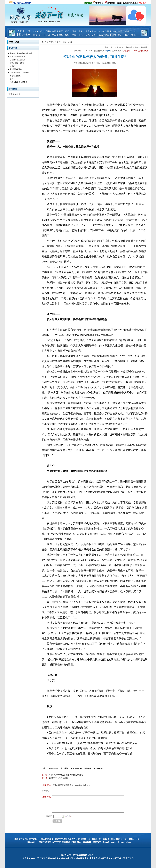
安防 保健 (104, 35)
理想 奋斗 (38, 35)
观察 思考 (77, 31)
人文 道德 (91, 31)
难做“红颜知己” (16, 76)
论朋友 (12, 66)
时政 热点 (38, 31)
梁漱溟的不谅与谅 (17, 69)
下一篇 (44, 778)
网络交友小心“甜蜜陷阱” (59, 778)
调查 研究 (77, 35)
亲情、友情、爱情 (17, 63)
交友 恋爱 (117, 31)
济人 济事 (91, 35)
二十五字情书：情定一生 (19, 73)
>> (61, 42)
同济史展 (132, 3)
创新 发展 (51, 31)
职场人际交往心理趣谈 (18, 82)
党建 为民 (104, 31)
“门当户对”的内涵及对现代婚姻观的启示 (66, 775)
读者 (97, 3)
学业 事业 (51, 35)
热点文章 (13, 48)
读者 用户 (117, 35)
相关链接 (13, 89)
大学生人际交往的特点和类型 (21, 53)
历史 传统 (64, 35)
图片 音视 (130, 35)
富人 (11, 79)
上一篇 (44, 775)
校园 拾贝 (64, 31)
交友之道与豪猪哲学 (18, 57)
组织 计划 (130, 31)
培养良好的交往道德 (18, 60)
